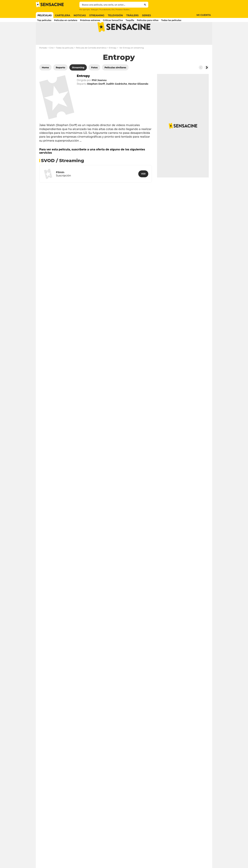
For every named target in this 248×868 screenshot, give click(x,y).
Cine (51, 61)
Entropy (113, 61)
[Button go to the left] (201, 81)
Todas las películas (65, 61)
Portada (43, 61)
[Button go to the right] (207, 81)
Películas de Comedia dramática (91, 61)
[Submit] (145, 5)
